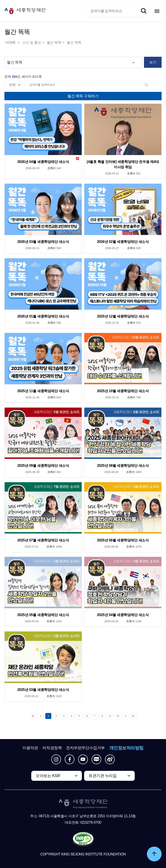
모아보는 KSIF (48, 776)
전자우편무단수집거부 (85, 748)
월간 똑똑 (54, 43)
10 (118, 716)
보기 (153, 62)
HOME (11, 43)
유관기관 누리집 (102, 776)
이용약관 (30, 748)
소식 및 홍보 (32, 43)
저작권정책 (52, 748)
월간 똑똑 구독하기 (83, 96)
